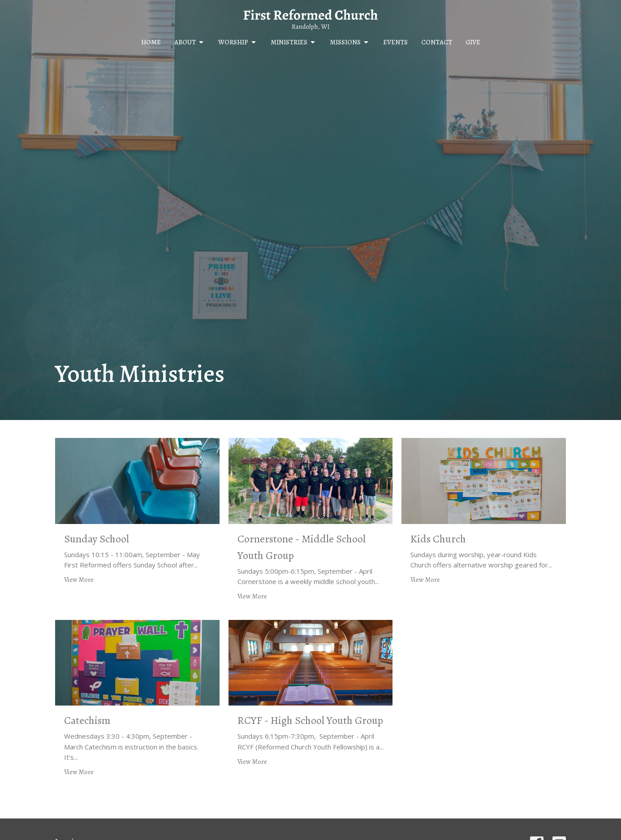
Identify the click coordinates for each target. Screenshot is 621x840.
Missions (350, 42)
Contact (437, 42)
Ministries (293, 42)
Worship (238, 42)
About (190, 42)
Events (395, 42)
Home (151, 42)
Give (473, 42)
